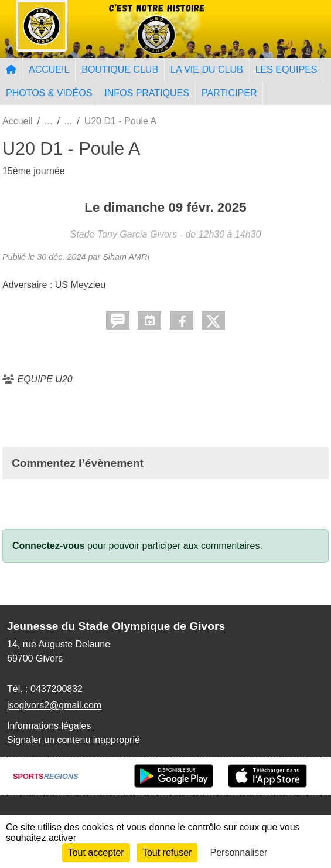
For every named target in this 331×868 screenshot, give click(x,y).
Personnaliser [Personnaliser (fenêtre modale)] (239, 852)
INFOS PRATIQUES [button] (147, 93)
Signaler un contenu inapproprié (74, 740)
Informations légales (49, 726)
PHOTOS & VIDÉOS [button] (49, 93)
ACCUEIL (49, 69)
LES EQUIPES (286, 69)
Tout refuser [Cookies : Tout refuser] (167, 852)
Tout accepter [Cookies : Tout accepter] (96, 852)
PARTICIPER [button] (229, 93)
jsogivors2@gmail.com (54, 705)
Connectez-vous (49, 546)
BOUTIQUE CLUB (120, 69)
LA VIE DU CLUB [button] (207, 69)
